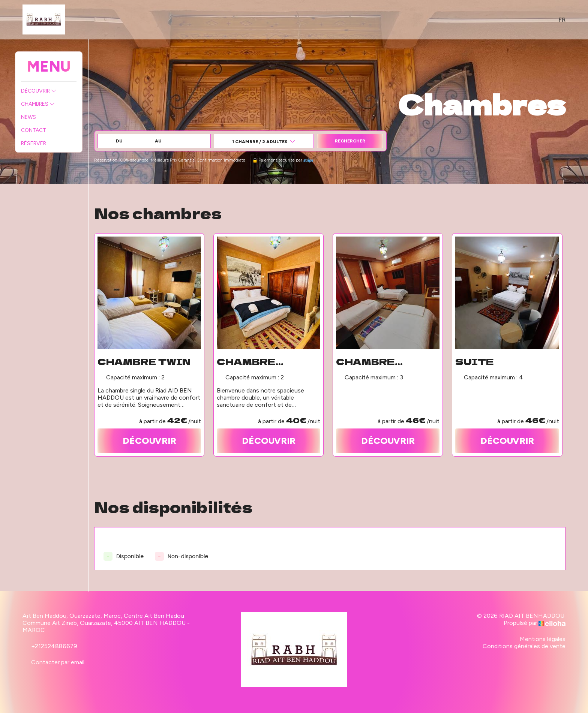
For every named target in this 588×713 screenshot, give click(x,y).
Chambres (38, 104)
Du (119, 141)
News (28, 117)
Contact (34, 130)
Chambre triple (365, 361)
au (158, 141)
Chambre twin (144, 361)
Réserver (34, 143)
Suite (475, 361)
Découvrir (39, 91)
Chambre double (246, 361)
